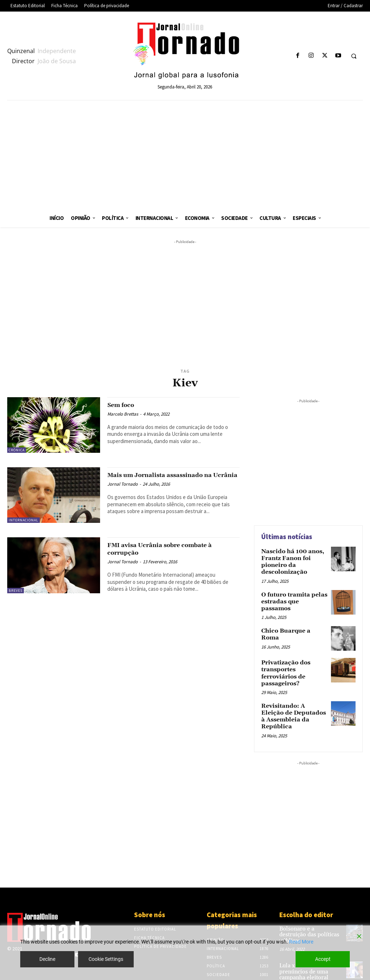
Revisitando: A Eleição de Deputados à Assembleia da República (294, 694)
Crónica (17, 450)
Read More (301, 942)
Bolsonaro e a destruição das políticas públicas (307, 904)
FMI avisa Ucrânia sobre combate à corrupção (169, 549)
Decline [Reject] (47, 959)
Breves (16, 591)
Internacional (23, 520)
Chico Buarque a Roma (291, 623)
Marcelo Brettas (123, 414)
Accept (323, 959)
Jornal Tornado (122, 492)
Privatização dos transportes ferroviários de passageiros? (293, 660)
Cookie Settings (106, 959)
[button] (354, 56)
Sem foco (123, 405)
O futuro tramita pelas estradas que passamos (291, 594)
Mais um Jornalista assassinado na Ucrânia (169, 479)
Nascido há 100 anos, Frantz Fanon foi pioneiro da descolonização (289, 560)
